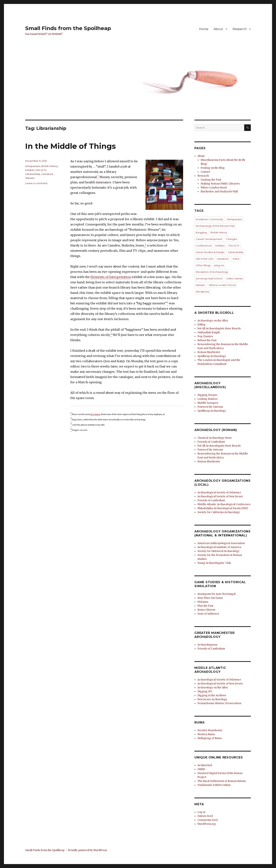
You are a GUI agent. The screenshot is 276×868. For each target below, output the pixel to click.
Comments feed (208, 820)
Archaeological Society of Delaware (219, 493)
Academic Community (209, 219)
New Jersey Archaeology (212, 699)
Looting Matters (207, 399)
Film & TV (41, 170)
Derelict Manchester (210, 730)
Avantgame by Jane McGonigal (216, 594)
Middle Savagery (208, 403)
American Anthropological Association (221, 543)
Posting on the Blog (213, 168)
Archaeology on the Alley (213, 321)
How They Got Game (210, 598)
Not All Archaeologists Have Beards (219, 329)
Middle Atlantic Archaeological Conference (224, 504)
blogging (201, 232)
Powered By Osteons (210, 407)
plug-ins (219, 265)
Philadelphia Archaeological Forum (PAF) (223, 508)
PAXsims (203, 602)
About (218, 29)
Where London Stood (214, 188)
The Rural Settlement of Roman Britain (222, 781)
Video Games (234, 278)
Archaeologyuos (207, 645)
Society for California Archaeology (219, 512)
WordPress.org (207, 824)
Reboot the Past (207, 340)
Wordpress (202, 292)
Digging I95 (205, 691)
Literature (47, 174)
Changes (231, 239)
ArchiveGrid (205, 765)
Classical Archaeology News (215, 438)
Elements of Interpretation (111, 277)
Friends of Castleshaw (211, 442)
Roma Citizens (206, 610)
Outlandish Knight (209, 332)
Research (240, 29)
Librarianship (33, 174)
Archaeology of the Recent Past (215, 226)
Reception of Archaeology (212, 272)
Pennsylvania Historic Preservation (219, 703)
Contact (205, 172)
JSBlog (201, 325)
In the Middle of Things (71, 146)
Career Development (209, 239)
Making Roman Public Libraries (220, 184)
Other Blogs (203, 265)
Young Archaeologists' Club (214, 563)
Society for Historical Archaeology (218, 551)
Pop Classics (205, 336)
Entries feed (205, 816)
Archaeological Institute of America (219, 547)
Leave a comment (36, 183)
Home (204, 29)
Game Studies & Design (210, 252)
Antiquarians (33, 166)
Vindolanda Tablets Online (214, 785)
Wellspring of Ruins (210, 738)
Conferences (204, 246)
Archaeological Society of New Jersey (220, 496)
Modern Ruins (206, 734)
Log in (201, 812)
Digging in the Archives (212, 695)
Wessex (30, 178)
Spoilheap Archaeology (212, 356)
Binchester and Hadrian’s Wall (219, 192)
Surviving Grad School (209, 278)
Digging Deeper (207, 395)
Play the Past (205, 606)
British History (50, 166)
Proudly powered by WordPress (87, 850)
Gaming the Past (211, 180)
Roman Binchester (209, 352)
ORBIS (201, 769)
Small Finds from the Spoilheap (68, 28)
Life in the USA (204, 259)
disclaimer (95, 414)
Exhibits (30, 170)
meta (236, 259)
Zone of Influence (208, 614)
